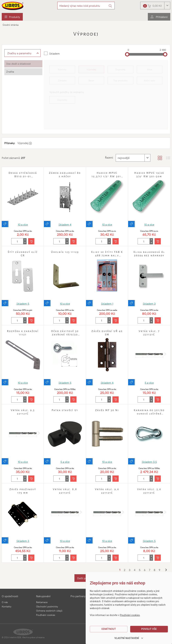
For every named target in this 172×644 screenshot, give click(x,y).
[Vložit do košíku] (31, 241)
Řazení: (109, 157)
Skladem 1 (107, 303)
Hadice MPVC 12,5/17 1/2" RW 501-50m (107, 176)
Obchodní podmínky (47, 606)
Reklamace (42, 602)
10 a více (23, 224)
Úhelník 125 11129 (65, 252)
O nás (5, 602)
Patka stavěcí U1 (65, 410)
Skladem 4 (65, 224)
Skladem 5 (23, 303)
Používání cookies (46, 615)
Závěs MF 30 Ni (107, 410)
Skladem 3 (149, 303)
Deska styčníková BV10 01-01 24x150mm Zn (23, 176)
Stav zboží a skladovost (18, 64)
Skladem (54, 53)
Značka (10, 72)
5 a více (149, 383)
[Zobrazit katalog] (160, 158)
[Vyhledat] (110, 6)
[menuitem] (12, 17)
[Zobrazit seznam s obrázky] (168, 158)
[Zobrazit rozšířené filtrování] (22, 53)
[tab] (23, 64)
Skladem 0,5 (149, 462)
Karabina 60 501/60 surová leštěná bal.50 (149, 414)
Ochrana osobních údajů (49, 611)
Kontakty (7, 606)
